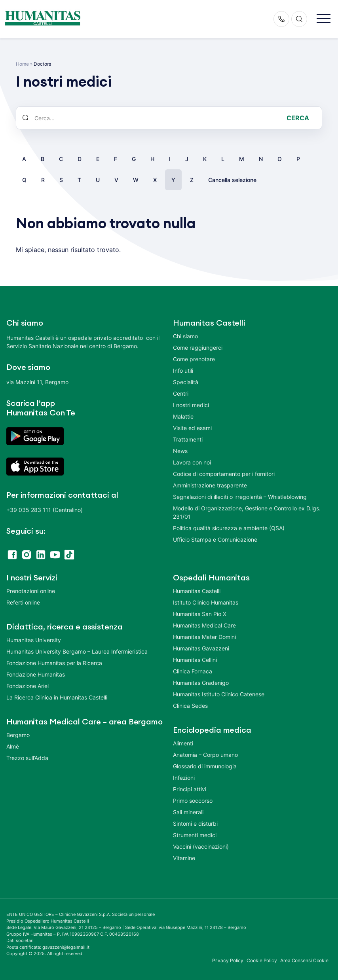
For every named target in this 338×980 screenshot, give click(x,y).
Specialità (186, 382)
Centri (181, 393)
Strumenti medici (195, 835)
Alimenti (183, 743)
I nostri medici (191, 405)
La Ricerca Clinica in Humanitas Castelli (57, 697)
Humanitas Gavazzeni (201, 648)
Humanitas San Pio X (200, 614)
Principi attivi (190, 789)
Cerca (298, 118)
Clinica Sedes (190, 706)
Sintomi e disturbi (195, 824)
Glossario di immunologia (205, 766)
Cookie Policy (262, 960)
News (180, 451)
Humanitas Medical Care (204, 625)
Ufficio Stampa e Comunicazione (215, 539)
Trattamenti (188, 439)
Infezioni (184, 778)
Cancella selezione (232, 180)
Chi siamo (185, 336)
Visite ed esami (192, 428)
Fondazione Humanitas (36, 674)
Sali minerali (188, 812)
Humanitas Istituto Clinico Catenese (219, 694)
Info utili (183, 371)
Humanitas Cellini (195, 660)
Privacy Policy (228, 960)
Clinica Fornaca (193, 671)
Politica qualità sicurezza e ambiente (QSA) (229, 528)
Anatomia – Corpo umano (205, 755)
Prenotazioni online (31, 591)
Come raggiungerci (198, 348)
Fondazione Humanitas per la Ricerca (54, 663)
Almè (13, 746)
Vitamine (184, 858)
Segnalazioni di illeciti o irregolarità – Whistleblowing (240, 497)
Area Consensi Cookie (304, 960)
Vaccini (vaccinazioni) (201, 846)
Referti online (23, 602)
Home (22, 64)
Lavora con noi (192, 462)
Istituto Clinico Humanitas (206, 602)
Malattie (183, 416)
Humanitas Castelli (197, 591)
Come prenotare (194, 359)
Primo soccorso (193, 801)
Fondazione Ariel (28, 686)
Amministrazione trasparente (210, 485)
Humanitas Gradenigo (201, 683)
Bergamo (18, 735)
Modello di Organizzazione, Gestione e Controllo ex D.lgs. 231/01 (247, 512)
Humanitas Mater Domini (204, 637)
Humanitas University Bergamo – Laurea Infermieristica (77, 651)
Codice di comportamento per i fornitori (224, 474)
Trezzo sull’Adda (27, 758)
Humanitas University (34, 640)
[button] (324, 19)
